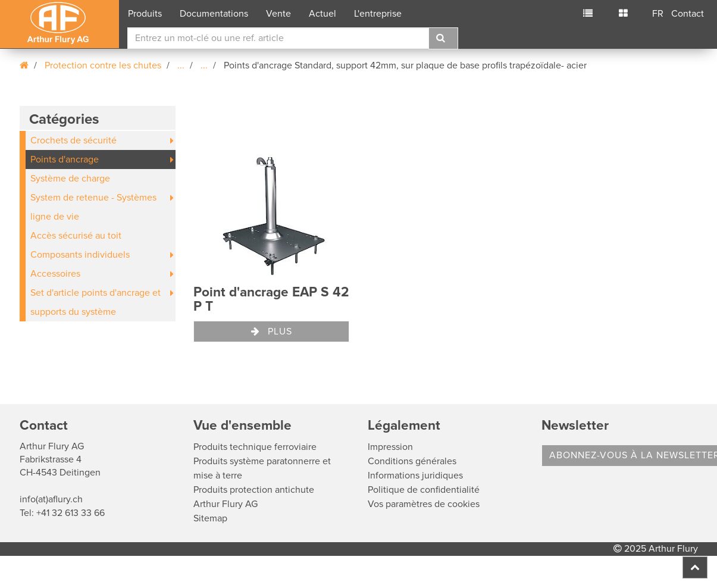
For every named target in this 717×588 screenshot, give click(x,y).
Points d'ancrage (65, 159)
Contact (688, 14)
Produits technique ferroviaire (255, 447)
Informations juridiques (415, 476)
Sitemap (210, 518)
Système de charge (70, 179)
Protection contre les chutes (103, 65)
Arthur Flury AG (226, 504)
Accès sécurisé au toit (76, 236)
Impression (390, 447)
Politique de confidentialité (424, 490)
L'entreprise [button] (378, 14)
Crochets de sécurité (73, 140)
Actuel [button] (323, 14)
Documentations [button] (214, 14)
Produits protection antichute (254, 490)
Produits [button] (145, 14)
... (181, 65)
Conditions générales (412, 461)
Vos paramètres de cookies (424, 504)
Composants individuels (80, 255)
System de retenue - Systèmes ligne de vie (93, 207)
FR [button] (658, 14)
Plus (272, 331)
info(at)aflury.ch (51, 499)
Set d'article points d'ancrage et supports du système (96, 302)
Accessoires (55, 274)
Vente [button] (278, 14)
